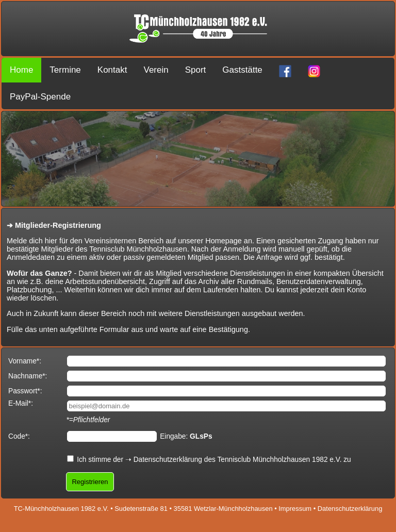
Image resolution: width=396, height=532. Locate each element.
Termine (65, 70)
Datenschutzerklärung (168, 460)
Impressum (295, 509)
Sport (196, 70)
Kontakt (112, 70)
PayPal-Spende (40, 97)
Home (21, 70)
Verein (156, 70)
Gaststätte (242, 70)
